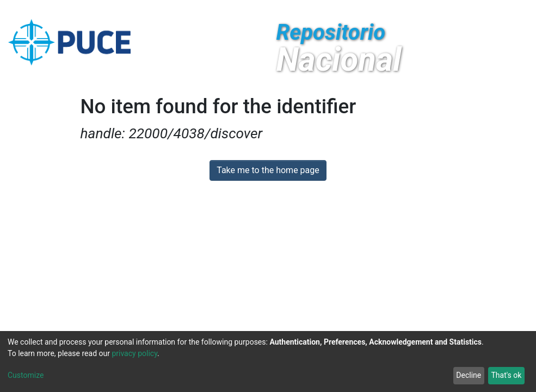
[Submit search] (447, 10)
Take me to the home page (268, 170)
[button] (431, 10)
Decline (469, 375)
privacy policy (134, 353)
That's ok (506, 375)
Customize (26, 375)
